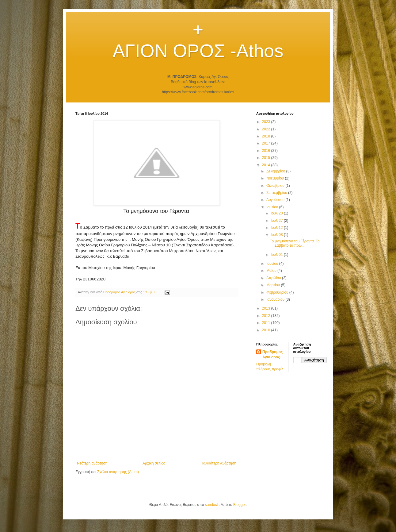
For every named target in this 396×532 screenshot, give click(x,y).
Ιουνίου (273, 264)
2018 (267, 136)
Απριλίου (274, 278)
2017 (267, 143)
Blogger (240, 505)
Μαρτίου (274, 285)
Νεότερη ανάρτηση (92, 463)
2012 (267, 316)
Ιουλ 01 (277, 255)
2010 (267, 330)
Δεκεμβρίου (276, 171)
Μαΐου (272, 271)
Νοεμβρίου (276, 178)
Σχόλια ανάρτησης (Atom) (118, 472)
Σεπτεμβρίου (277, 193)
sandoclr (212, 505)
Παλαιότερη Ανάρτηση (218, 463)
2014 (267, 165)
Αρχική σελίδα (154, 463)
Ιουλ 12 (277, 228)
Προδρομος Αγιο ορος (272, 355)
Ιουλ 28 (277, 213)
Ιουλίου (273, 207)
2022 (267, 129)
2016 (267, 151)
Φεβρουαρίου (278, 292)
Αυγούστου (276, 200)
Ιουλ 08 (277, 235)
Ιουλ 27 (277, 221)
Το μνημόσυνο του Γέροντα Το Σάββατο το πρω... (295, 243)
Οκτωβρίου (276, 186)
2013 (267, 308)
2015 (267, 158)
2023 (267, 122)
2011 (267, 323)
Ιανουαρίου (276, 299)
